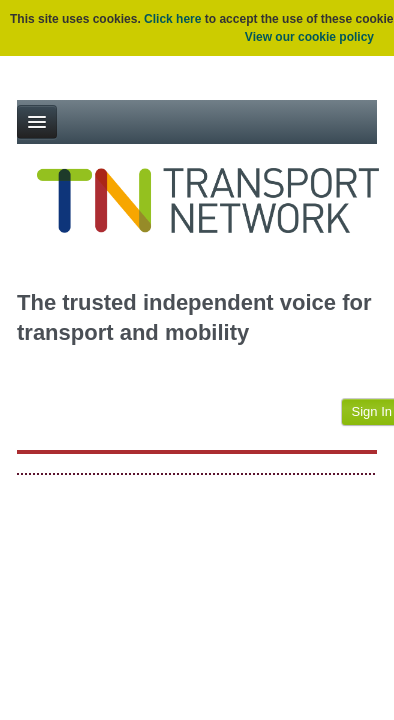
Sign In (372, 411)
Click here (172, 19)
